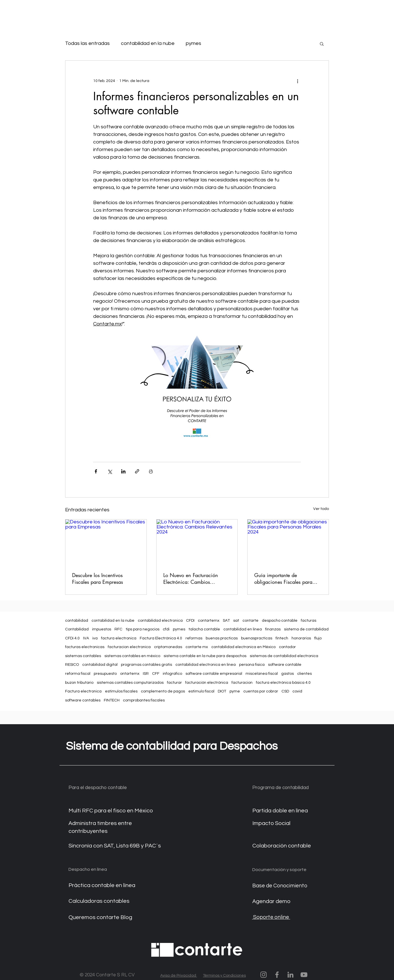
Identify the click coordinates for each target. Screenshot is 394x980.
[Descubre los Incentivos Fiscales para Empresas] (106, 542)
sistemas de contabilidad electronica (284, 656)
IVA (86, 638)
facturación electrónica (207, 683)
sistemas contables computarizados (130, 683)
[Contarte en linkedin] (290, 975)
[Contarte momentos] (264, 975)
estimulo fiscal (201, 691)
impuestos (102, 629)
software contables (83, 700)
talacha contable (204, 629)
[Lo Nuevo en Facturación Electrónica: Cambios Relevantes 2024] (197, 542)
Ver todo (321, 509)
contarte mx (197, 647)
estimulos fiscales (121, 691)
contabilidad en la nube (148, 43)
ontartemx (130, 674)
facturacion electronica (129, 647)
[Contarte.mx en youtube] (304, 975)
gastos (288, 674)
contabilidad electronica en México (243, 647)
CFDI (190, 621)
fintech (282, 638)
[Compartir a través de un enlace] (137, 471)
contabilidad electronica (160, 621)
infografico (172, 674)
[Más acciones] (297, 81)
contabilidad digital (100, 665)
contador (287, 647)
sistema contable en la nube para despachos (205, 656)
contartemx (209, 621)
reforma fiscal (78, 674)
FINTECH (112, 700)
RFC (118, 629)
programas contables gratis (146, 665)
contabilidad (77, 621)
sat (236, 621)
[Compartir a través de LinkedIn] (123, 471)
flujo (318, 638)
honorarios (301, 638)
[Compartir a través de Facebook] (96, 471)
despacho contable (280, 621)
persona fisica (252, 665)
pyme (235, 691)
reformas (194, 638)
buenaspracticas (257, 638)
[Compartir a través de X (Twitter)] (110, 471)
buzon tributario (79, 683)
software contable (285, 665)
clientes (304, 674)
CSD (285, 691)
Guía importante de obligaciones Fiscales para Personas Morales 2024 (283, 578)
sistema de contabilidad (306, 629)
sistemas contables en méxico (132, 656)
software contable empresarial (214, 674)
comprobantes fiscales (144, 700)
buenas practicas (222, 638)
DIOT (222, 691)
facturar (174, 683)
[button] (322, 44)
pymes (193, 43)
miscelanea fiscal (262, 674)
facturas (309, 621)
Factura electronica (83, 691)
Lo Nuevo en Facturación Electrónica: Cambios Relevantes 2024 (191, 578)
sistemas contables (83, 656)
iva (95, 638)
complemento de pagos (163, 691)
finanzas (273, 629)
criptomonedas (168, 647)
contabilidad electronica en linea (206, 665)
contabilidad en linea (243, 629)
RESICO (72, 665)
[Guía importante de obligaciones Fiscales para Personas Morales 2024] (288, 542)
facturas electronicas (85, 647)
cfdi (166, 629)
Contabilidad (77, 629)
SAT (226, 621)
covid (297, 691)
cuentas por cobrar (261, 691)
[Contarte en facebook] (277, 975)
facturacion (242, 683)
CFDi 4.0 (72, 638)
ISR (146, 674)
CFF (156, 674)
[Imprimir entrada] (151, 471)
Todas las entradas (87, 43)
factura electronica (119, 638)
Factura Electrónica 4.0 (161, 638)
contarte (250, 621)
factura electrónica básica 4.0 (283, 683)
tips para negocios (143, 629)
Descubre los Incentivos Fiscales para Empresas (98, 578)
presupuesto (105, 674)
